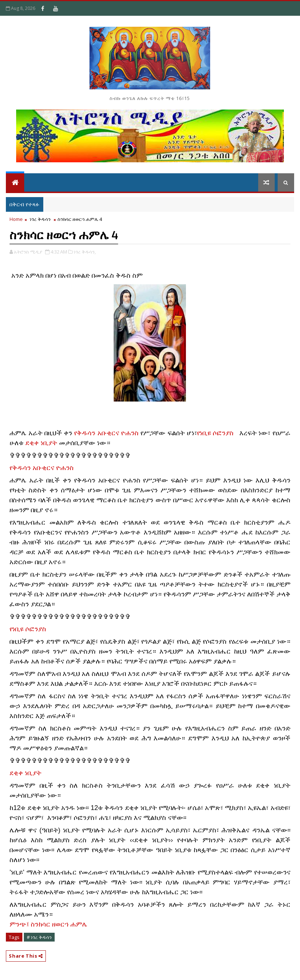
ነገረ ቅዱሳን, (85, 252)
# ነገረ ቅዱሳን (39, 937)
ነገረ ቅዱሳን (40, 219)
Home (16, 219)
